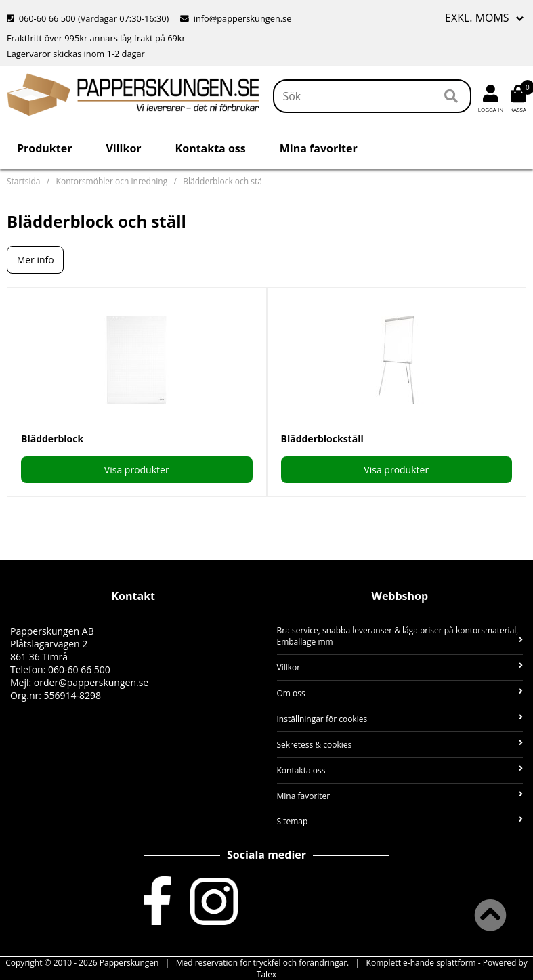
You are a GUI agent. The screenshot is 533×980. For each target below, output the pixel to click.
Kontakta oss (211, 148)
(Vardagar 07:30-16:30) (89, 18)
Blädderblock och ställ (225, 181)
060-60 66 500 (47, 18)
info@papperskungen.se (243, 18)
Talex (266, 974)
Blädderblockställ (322, 439)
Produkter (44, 148)
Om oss (400, 693)
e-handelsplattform (440, 963)
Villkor (123, 148)
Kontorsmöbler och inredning (112, 181)
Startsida (23, 181)
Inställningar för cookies (400, 719)
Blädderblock (52, 439)
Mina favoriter (319, 148)
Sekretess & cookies (400, 745)
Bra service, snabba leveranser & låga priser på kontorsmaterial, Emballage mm (400, 636)
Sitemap (400, 821)
